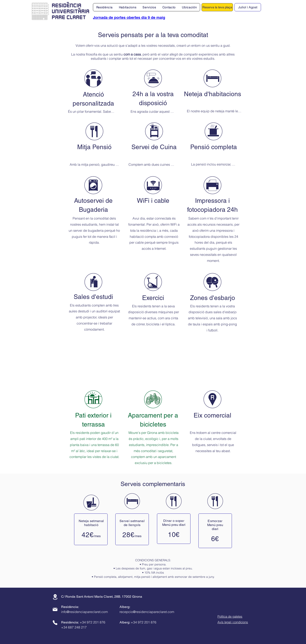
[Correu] (55, 609)
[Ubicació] (55, 597)
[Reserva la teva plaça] (217, 7)
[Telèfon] (55, 623)
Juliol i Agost (248, 7)
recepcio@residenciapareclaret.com (147, 612)
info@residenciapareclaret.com (84, 612)
